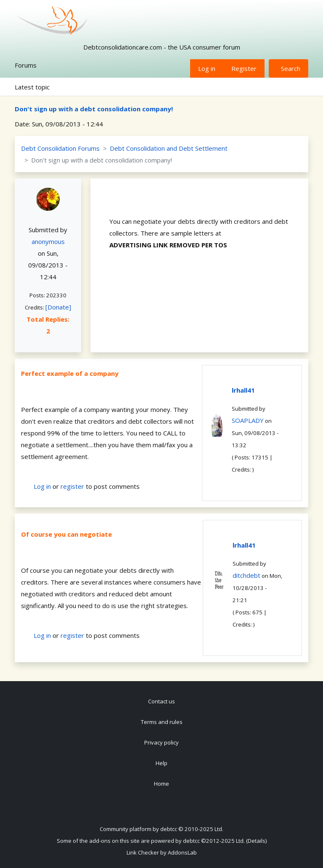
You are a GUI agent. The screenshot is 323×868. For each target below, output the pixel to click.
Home (161, 784)
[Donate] (58, 307)
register (72, 486)
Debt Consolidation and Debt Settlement (169, 148)
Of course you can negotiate (66, 534)
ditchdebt (246, 575)
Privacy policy (161, 742)
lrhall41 (243, 390)
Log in (207, 68)
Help (161, 763)
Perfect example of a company (70, 373)
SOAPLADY (248, 420)
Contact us (161, 701)
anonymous (48, 241)
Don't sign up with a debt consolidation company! (94, 109)
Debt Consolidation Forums (60, 148)
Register (244, 68)
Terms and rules (162, 722)
